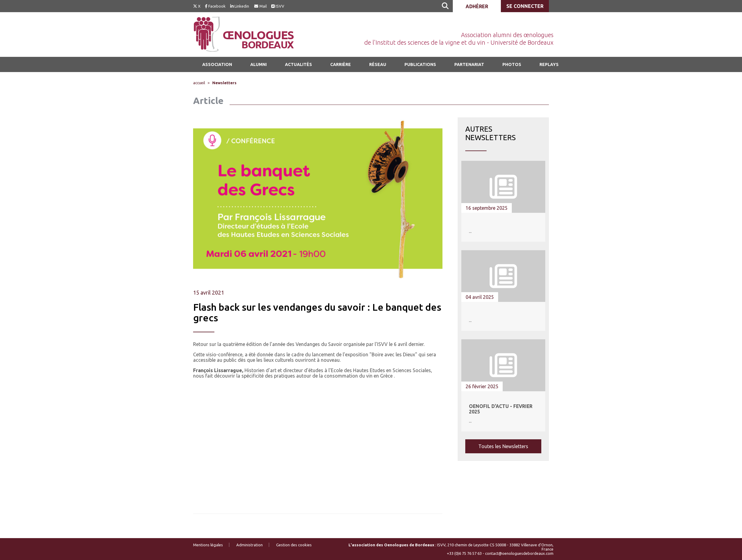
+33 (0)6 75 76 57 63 (464, 553)
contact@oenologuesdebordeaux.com (519, 553)
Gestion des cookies (294, 545)
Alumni (258, 64)
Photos (512, 64)
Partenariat (469, 64)
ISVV (278, 6)
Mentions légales (208, 545)
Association (217, 64)
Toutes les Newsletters (503, 446)
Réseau (378, 64)
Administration (250, 545)
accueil (199, 83)
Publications (420, 64)
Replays (549, 64)
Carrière (341, 64)
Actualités (298, 64)
